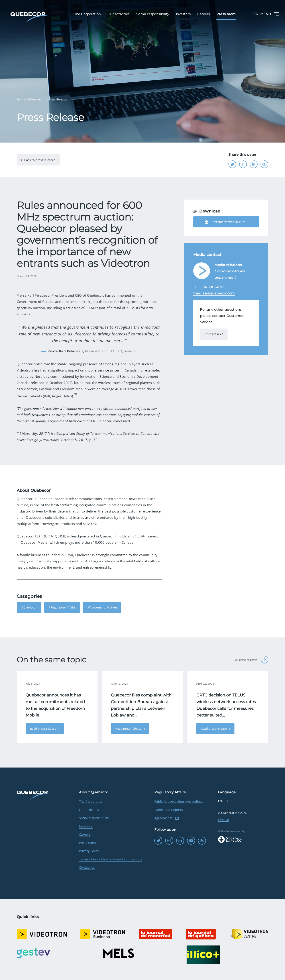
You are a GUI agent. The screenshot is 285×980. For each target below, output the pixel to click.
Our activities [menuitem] (119, 14)
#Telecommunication (102, 607)
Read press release (43, 729)
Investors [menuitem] (183, 14)
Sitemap (223, 819)
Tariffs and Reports (169, 810)
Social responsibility (94, 818)
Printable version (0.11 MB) (226, 222)
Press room (87, 843)
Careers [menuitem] (204, 14)
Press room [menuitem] (226, 14)
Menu (270, 14)
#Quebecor (29, 607)
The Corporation (91, 801)
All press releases (252, 660)
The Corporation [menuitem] (88, 14)
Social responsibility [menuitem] (153, 14)
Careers (85, 834)
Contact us (213, 334)
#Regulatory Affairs (62, 607)
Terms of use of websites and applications (111, 859)
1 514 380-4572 (212, 287)
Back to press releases (39, 160)
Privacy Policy (89, 851)
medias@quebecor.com (214, 293)
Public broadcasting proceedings (179, 801)
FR (256, 14)
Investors (86, 826)
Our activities (89, 810)
